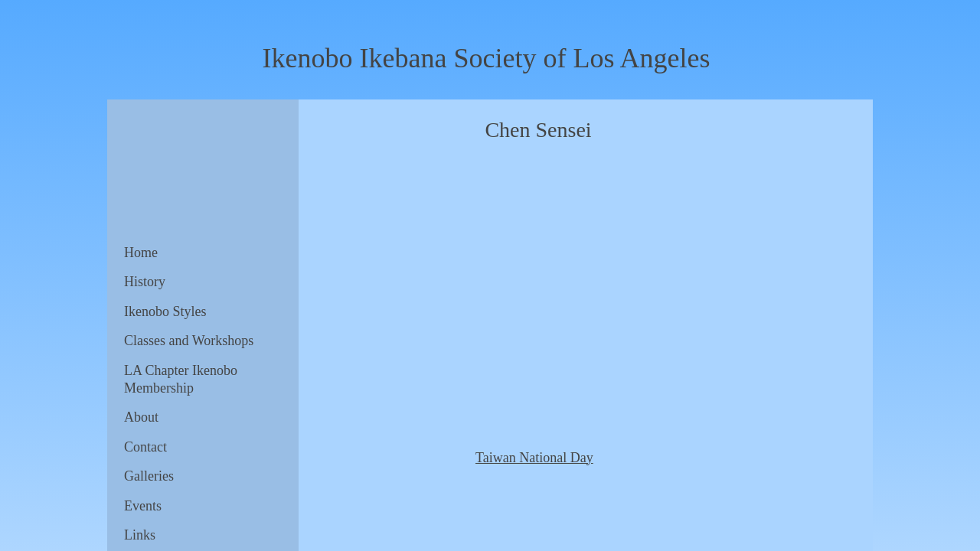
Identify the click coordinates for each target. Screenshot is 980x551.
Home (141, 253)
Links (140, 535)
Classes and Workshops (189, 341)
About (141, 417)
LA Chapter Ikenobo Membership (181, 379)
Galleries (149, 476)
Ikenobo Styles (165, 311)
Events (143, 506)
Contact (145, 447)
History (145, 282)
